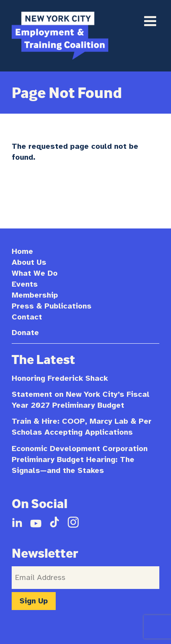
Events (25, 284)
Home (22, 251)
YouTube (36, 522)
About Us (29, 262)
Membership (35, 295)
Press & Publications (52, 306)
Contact (27, 317)
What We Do (35, 273)
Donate (25, 333)
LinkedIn (17, 522)
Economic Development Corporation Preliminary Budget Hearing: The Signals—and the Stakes (80, 459)
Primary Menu (150, 21)
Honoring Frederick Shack (60, 378)
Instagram (73, 522)
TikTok (55, 522)
